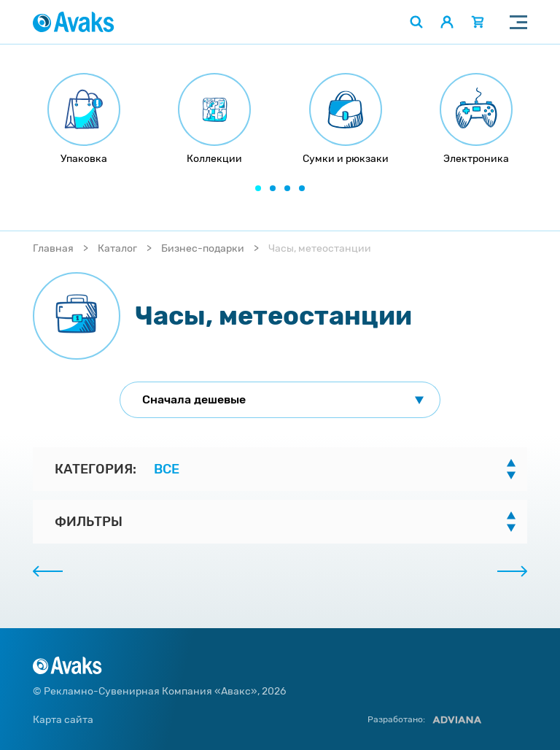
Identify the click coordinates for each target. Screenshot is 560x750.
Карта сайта (63, 720)
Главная (53, 248)
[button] (258, 188)
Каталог (117, 248)
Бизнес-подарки (203, 248)
